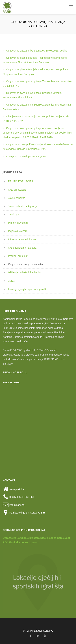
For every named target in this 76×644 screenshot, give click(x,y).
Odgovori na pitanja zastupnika (25, 264)
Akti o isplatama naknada (22, 248)
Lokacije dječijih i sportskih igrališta (28, 289)
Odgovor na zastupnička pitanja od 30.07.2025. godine (37, 51)
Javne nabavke (17, 198)
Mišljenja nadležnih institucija (24, 272)
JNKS (11, 281)
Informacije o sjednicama (22, 239)
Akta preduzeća (17, 190)
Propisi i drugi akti (18, 256)
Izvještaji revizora (18, 231)
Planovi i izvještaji (18, 223)
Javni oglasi (15, 214)
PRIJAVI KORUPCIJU (20, 181)
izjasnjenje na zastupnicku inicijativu (26, 156)
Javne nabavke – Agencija (23, 206)
